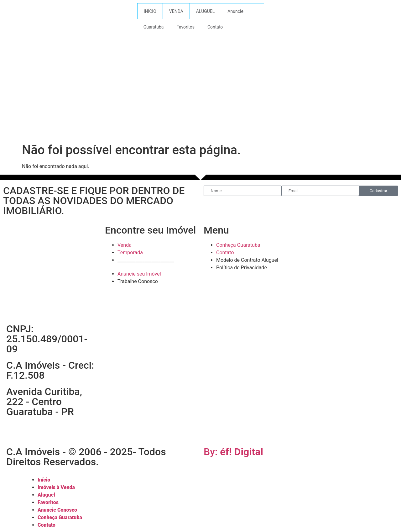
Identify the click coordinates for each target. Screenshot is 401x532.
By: (233, 452)
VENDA (176, 11)
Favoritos (185, 27)
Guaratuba (154, 27)
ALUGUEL (206, 11)
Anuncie (235, 11)
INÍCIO (150, 11)
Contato (215, 27)
